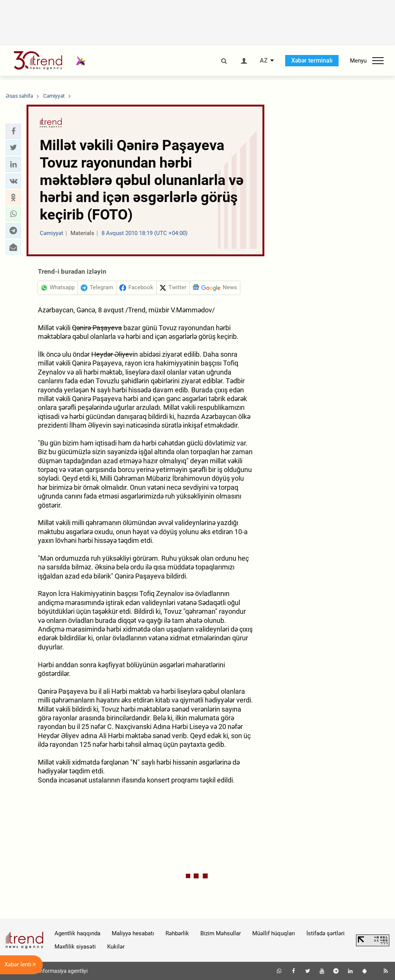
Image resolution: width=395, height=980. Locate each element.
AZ (264, 61)
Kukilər (116, 947)
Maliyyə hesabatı (133, 933)
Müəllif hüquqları (274, 933)
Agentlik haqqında (77, 933)
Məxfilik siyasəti (75, 947)
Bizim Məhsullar (221, 933)
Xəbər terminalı (312, 60)
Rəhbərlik (177, 933)
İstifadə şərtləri (326, 933)
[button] (13, 131)
